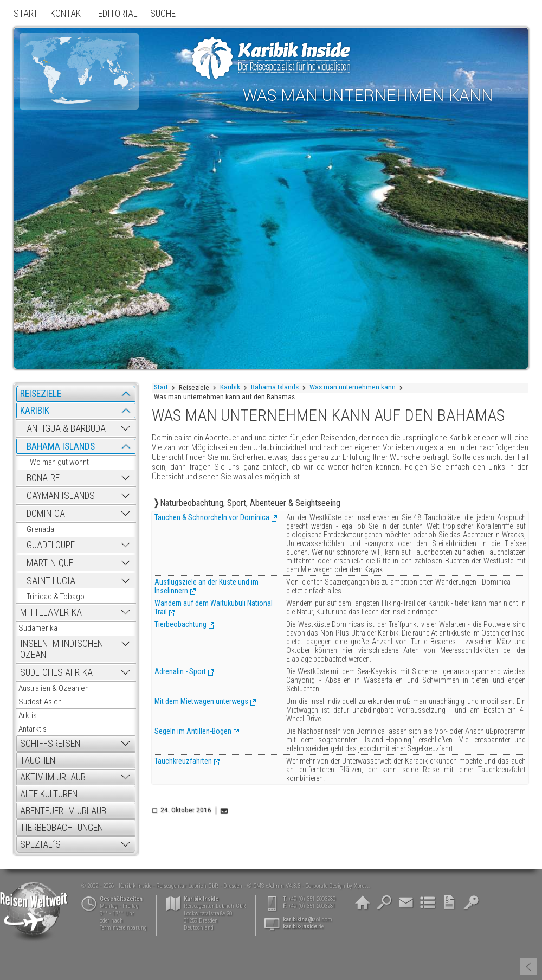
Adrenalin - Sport (180, 671)
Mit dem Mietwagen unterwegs (201, 701)
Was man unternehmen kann (353, 387)
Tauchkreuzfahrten (183, 761)
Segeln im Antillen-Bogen (193, 731)
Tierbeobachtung (180, 624)
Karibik (230, 387)
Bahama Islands (275, 387)
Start (161, 387)
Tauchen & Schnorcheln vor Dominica (212, 517)
